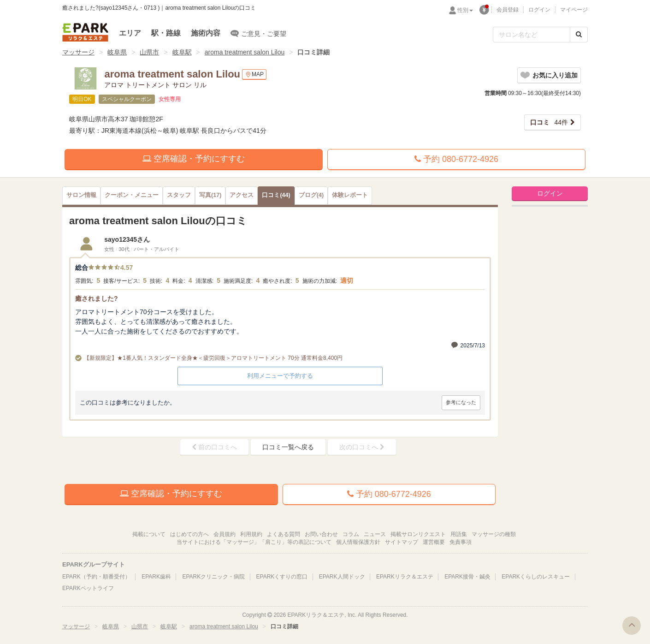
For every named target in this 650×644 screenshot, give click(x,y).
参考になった (461, 402)
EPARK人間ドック (342, 577)
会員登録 (508, 10)
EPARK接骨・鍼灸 (467, 577)
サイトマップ (402, 542)
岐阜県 (117, 52)
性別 (465, 10)
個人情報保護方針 (358, 542)
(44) (276, 195)
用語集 (459, 534)
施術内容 (206, 33)
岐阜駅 (182, 52)
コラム (351, 534)
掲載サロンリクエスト (418, 534)
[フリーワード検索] (532, 35)
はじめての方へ (189, 534)
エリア (130, 33)
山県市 (149, 52)
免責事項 (461, 542)
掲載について (149, 534)
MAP (254, 75)
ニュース (375, 534)
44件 (549, 122)
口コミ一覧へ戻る (288, 447)
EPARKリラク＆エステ (85, 32)
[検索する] (579, 35)
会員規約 (225, 534)
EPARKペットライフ (88, 588)
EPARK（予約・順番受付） (96, 577)
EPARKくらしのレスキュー (536, 577)
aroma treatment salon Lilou (245, 52)
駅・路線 (166, 33)
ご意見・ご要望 (258, 33)
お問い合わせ (321, 534)
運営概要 (434, 542)
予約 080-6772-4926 (456, 159)
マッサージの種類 (494, 534)
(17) (210, 195)
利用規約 (251, 534)
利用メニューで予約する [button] (280, 376)
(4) (311, 195)
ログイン (539, 10)
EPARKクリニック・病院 (213, 577)
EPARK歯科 (156, 577)
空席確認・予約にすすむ (194, 159)
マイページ (574, 10)
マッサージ (78, 52)
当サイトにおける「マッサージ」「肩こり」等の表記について (254, 542)
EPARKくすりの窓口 (282, 577)
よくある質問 (284, 534)
